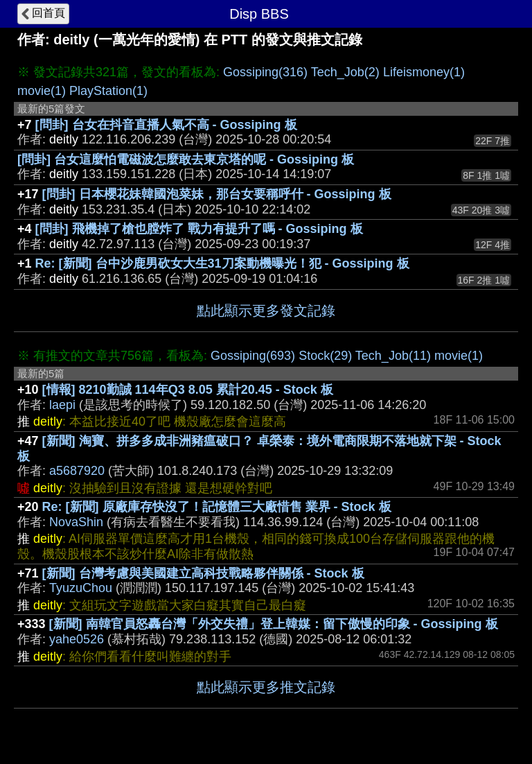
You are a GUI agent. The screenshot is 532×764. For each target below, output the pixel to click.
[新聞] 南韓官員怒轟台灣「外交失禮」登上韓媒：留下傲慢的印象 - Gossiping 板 (274, 624)
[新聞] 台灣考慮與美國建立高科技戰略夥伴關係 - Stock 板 (203, 573)
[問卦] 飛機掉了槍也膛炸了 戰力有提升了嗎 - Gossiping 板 (199, 229)
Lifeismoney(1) (424, 72)
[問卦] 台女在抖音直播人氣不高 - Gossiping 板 (166, 125)
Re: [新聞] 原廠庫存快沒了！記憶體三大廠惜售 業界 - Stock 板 (217, 507)
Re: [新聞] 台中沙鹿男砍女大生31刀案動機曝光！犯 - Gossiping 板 (222, 263)
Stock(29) (325, 356)
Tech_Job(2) (345, 72)
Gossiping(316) (265, 72)
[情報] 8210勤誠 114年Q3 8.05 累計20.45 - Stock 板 (188, 390)
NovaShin (76, 522)
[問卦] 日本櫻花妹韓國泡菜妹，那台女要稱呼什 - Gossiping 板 (217, 194)
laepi (62, 405)
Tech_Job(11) (393, 356)
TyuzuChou (81, 588)
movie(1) (42, 91)
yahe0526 (77, 639)
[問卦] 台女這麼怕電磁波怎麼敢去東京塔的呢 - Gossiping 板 (186, 159)
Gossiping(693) (253, 356)
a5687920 (77, 471)
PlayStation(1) (108, 91)
